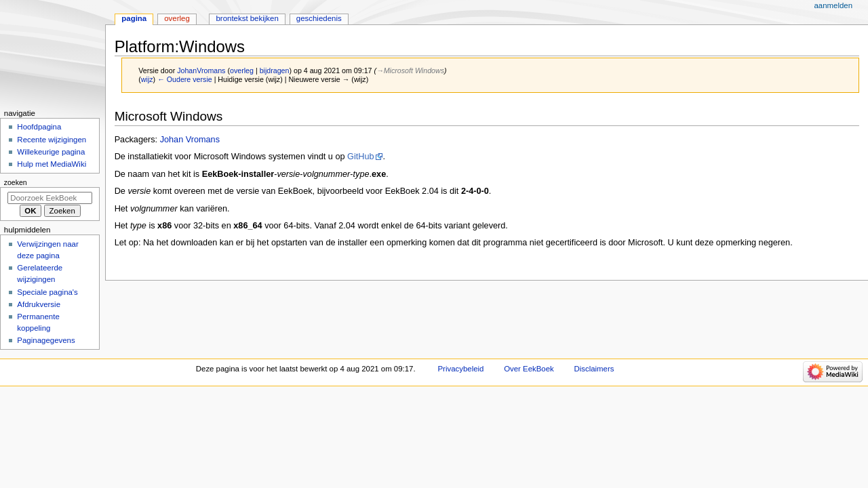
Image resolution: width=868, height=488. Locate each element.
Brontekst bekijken (247, 18)
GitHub (361, 157)
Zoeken (16, 182)
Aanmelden (833, 5)
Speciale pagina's (47, 292)
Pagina (134, 18)
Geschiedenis (319, 18)
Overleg (177, 18)
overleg (242, 70)
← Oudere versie (185, 79)
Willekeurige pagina (51, 152)
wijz (147, 79)
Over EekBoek (529, 369)
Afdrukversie (39, 304)
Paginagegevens (46, 340)
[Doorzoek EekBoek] (50, 198)
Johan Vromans (190, 140)
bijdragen (275, 70)
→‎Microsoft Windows (410, 70)
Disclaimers (594, 369)
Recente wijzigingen (52, 140)
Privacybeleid (461, 369)
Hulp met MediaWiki (52, 164)
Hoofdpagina (39, 127)
